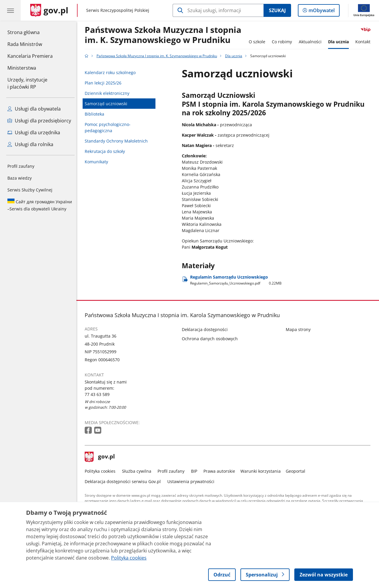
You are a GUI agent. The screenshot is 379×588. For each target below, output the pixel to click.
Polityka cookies (102, 471)
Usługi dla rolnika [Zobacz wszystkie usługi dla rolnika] (30, 144)
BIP (196, 471)
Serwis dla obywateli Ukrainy (40, 205)
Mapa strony (300, 329)
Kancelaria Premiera (30, 56)
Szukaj (277, 10)
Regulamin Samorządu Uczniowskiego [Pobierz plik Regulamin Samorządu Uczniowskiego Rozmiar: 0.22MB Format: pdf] (238, 280)
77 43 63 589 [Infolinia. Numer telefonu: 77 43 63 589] (99, 394)
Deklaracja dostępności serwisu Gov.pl (125, 481)
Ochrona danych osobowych (212, 339)
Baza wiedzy (20, 178)
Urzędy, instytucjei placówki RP (27, 83)
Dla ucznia (340, 42)
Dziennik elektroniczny (109, 93)
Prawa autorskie (221, 471)
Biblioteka (96, 114)
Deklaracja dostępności (207, 329)
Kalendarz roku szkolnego (112, 72)
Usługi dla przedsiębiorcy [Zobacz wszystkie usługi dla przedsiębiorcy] (39, 121)
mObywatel (321, 12)
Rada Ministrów (25, 44)
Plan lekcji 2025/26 (105, 83)
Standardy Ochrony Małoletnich (118, 141)
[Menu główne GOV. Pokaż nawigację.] (10, 10)
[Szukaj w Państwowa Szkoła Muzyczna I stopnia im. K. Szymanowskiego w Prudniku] (218, 10)
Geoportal (297, 471)
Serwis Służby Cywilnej (30, 190)
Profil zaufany (21, 166)
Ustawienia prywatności (192, 481)
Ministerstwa (22, 68)
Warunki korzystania (262, 471)
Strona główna (30, 32)
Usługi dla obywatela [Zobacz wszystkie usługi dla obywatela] (34, 109)
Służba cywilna (138, 471)
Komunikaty (98, 162)
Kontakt (365, 42)
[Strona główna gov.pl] (49, 10)
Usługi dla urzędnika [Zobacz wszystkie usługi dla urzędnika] (34, 132)
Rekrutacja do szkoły (107, 151)
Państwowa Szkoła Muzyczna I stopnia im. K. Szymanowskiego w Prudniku (165, 35)
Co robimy (283, 42)
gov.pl (102, 457)
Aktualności (312, 42)
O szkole (258, 42)
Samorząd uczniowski (108, 104)
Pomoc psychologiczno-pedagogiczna (109, 127)
